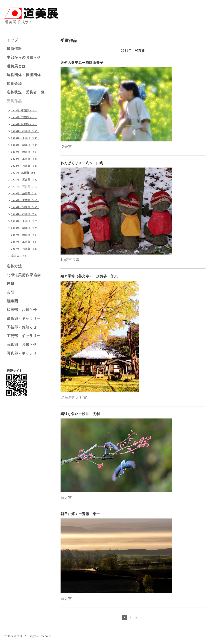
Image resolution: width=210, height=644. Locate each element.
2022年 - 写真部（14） (25, 166)
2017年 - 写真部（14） (25, 249)
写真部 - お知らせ (22, 345)
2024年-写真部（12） (24, 124)
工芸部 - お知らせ (22, 327)
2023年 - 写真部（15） (25, 145)
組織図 (12, 301)
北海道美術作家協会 (24, 275)
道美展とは (16, 66)
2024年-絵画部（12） (24, 110)
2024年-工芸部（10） (24, 117)
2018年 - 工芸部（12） (25, 221)
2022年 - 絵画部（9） (24, 152)
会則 (10, 292)
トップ (12, 40)
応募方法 (14, 266)
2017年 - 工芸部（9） (24, 242)
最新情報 (14, 49)
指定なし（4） (20, 256)
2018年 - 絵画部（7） (24, 214)
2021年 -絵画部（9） (24, 173)
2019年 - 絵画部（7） (24, 193)
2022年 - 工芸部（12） (25, 159)
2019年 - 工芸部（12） (25, 200)
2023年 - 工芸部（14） (25, 138)
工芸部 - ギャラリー (24, 336)
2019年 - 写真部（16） (25, 207)
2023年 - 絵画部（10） (25, 131)
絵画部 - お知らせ (22, 310)
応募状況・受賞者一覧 (26, 92)
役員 (10, 284)
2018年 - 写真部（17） (25, 228)
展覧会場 (14, 84)
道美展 (18, 636)
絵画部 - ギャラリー (24, 318)
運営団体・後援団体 (24, 75)
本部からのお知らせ (24, 57)
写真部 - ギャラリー (24, 353)
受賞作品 (14, 101)
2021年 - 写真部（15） (25, 186)
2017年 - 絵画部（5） (24, 235)
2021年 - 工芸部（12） (25, 180)
